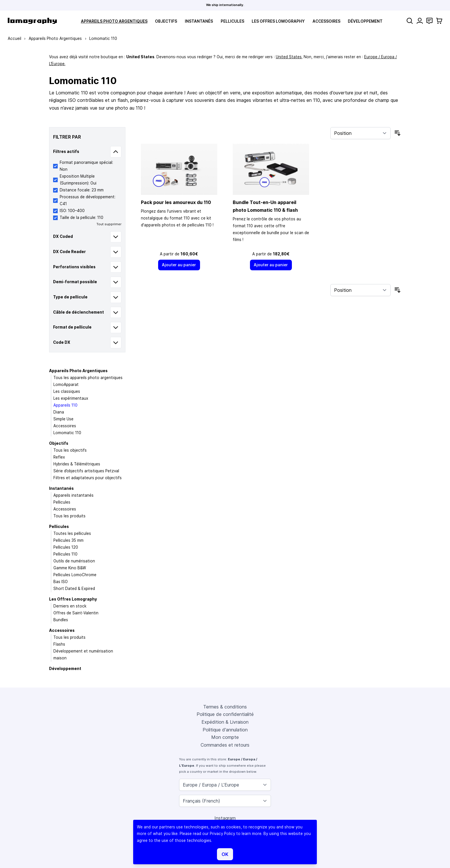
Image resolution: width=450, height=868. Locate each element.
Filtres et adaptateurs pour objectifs (88, 478)
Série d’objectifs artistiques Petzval (86, 471)
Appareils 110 (65, 405)
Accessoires (326, 21)
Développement (365, 21)
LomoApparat (66, 385)
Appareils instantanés (73, 495)
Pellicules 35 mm (68, 540)
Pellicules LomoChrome (75, 575)
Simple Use (63, 419)
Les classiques (67, 391)
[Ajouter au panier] (179, 265)
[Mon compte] (420, 21)
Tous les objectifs (70, 450)
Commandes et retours (225, 745)
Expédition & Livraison (225, 722)
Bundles (61, 620)
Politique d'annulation (225, 730)
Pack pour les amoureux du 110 (176, 202)
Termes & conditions (225, 707)
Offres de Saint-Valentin (76, 613)
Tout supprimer (109, 224)
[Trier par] (360, 133)
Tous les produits (69, 516)
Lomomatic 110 (67, 433)
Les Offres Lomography (278, 21)
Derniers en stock (70, 606)
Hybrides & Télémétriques (77, 464)
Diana (59, 412)
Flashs (59, 644)
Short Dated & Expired (74, 589)
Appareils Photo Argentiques (114, 21)
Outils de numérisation (74, 561)
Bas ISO (61, 582)
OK (225, 854)
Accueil (14, 38)
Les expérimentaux (71, 398)
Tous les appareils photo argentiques (88, 378)
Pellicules (232, 21)
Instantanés (199, 21)
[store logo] (32, 21)
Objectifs (166, 21)
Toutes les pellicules (72, 533)
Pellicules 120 (66, 547)
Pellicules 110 (65, 554)
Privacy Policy (222, 834)
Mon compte (225, 737)
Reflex (59, 457)
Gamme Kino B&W (70, 568)
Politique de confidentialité (225, 714)
